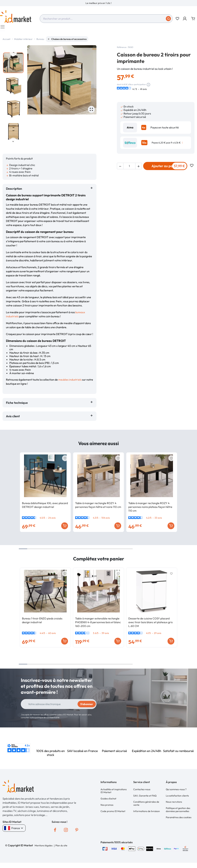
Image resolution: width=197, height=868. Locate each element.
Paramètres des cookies (179, 814)
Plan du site (61, 847)
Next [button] (13, 143)
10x (144, 144)
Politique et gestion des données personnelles (178, 808)
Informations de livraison (147, 809)
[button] (185, 19)
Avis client (14, 418)
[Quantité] (129, 169)
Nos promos (107, 804)
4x (144, 129)
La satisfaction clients (177, 796)
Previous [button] (13, 54)
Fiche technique (17, 404)
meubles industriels (70, 381)
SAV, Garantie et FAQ (145, 796)
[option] (98, 3)
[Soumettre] (168, 19)
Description (14, 190)
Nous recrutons (174, 801)
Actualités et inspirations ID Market (114, 792)
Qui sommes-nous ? (176, 791)
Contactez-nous (142, 791)
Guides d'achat (108, 799)
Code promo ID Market (113, 809)
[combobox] (106, 19)
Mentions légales (44, 847)
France (14, 830)
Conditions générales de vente (146, 802)
